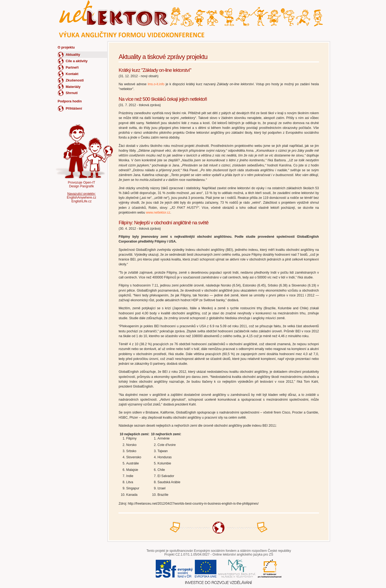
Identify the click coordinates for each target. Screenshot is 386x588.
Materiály (73, 87)
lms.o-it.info (156, 84)
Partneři (72, 67)
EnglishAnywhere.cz (81, 198)
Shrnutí (72, 93)
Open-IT (89, 183)
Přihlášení (74, 108)
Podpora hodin (70, 101)
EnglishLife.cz (81, 201)
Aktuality (73, 55)
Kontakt (72, 74)
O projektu (66, 47)
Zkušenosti (75, 80)
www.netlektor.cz (158, 213)
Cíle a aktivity (77, 61)
